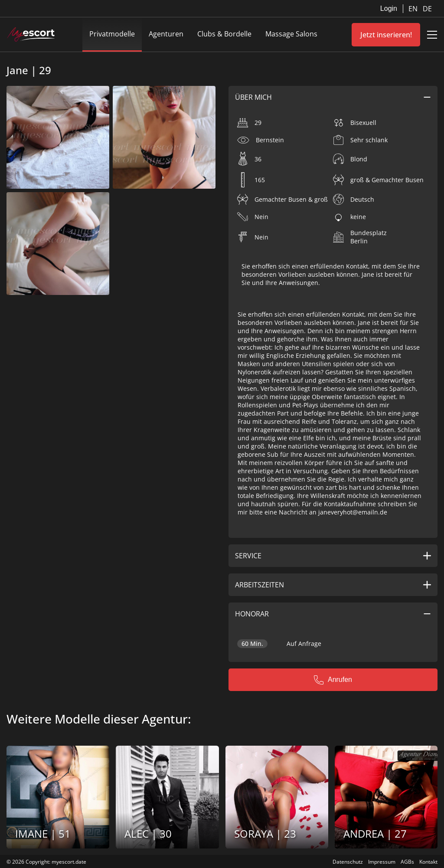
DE (427, 9)
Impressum (382, 862)
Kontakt (428, 862)
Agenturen (166, 34)
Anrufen (333, 680)
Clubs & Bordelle (224, 34)
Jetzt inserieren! (386, 35)
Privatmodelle (112, 34)
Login (389, 8)
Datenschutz (348, 862)
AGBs (407, 862)
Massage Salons (291, 34)
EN (414, 9)
